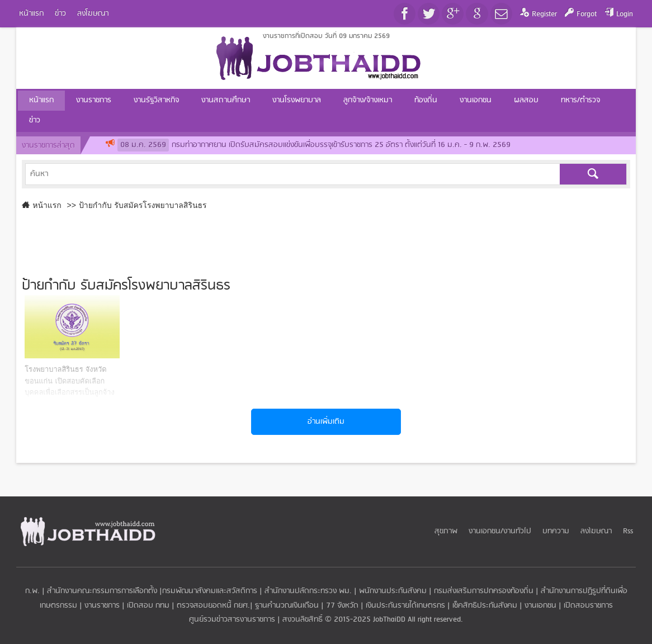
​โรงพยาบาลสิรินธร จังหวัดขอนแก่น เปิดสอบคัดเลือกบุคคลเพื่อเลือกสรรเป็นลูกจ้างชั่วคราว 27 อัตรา (70, 380)
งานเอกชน (540, 606)
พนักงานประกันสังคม (393, 591)
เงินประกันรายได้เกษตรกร (405, 606)
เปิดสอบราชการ (588, 606)
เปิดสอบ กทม (148, 606)
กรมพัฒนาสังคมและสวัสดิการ (210, 591)
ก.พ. (32, 591)
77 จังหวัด (342, 606)
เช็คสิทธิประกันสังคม (485, 606)
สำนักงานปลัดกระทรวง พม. (308, 591)
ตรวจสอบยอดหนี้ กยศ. (213, 606)
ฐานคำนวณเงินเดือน (287, 606)
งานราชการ (102, 606)
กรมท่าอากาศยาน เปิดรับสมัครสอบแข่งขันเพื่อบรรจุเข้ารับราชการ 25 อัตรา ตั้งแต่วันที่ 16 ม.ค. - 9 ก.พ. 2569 (314, 145)
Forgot (587, 14)
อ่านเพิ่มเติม (326, 422)
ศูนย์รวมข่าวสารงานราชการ (233, 620)
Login (625, 14)
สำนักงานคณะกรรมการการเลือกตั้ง (102, 591)
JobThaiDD (389, 620)
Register (544, 14)
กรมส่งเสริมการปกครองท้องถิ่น (484, 591)
